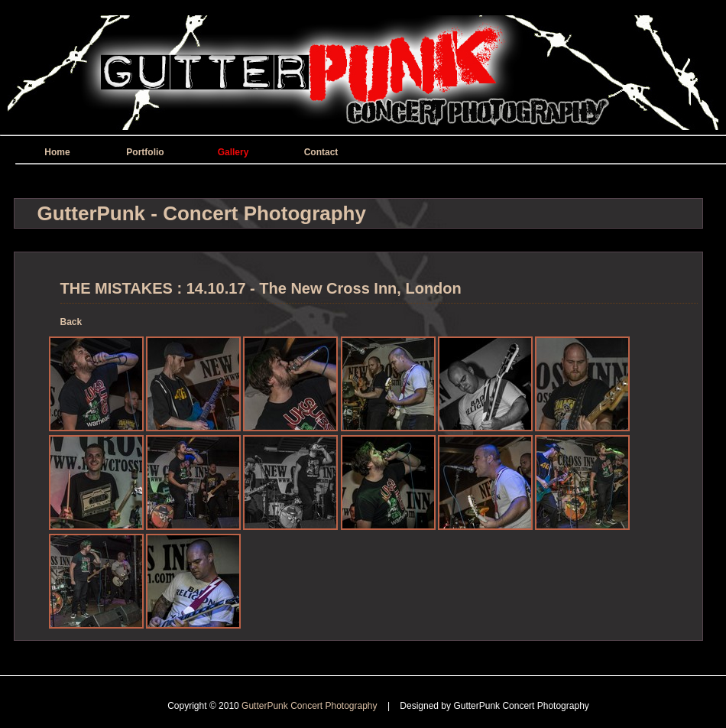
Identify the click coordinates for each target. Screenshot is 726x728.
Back (71, 322)
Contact (321, 152)
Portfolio (145, 152)
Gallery (233, 152)
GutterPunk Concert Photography (311, 706)
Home (57, 152)
